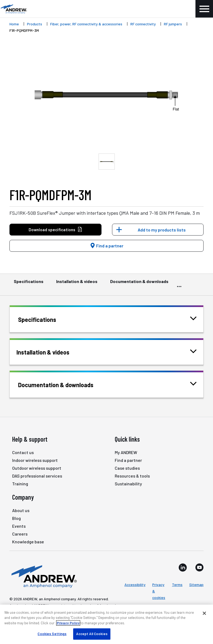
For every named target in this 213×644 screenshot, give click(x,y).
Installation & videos (77, 284)
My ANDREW (126, 452)
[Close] (204, 613)
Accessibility (135, 585)
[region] (106, 624)
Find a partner (107, 246)
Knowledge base (28, 542)
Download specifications (55, 230)
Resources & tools (132, 476)
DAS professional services (37, 476)
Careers (20, 534)
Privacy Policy (68, 623)
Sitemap (196, 585)
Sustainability (128, 484)
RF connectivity (143, 24)
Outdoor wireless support (37, 468)
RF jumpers (173, 24)
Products (35, 24)
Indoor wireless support (35, 460)
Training (20, 484)
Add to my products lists (162, 230)
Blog (16, 518)
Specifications (29, 284)
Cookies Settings (52, 634)
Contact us (23, 452)
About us (21, 510)
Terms (177, 585)
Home (14, 24)
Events (19, 526)
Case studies (127, 468)
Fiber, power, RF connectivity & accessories (86, 24)
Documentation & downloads (139, 284)
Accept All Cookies (92, 634)
